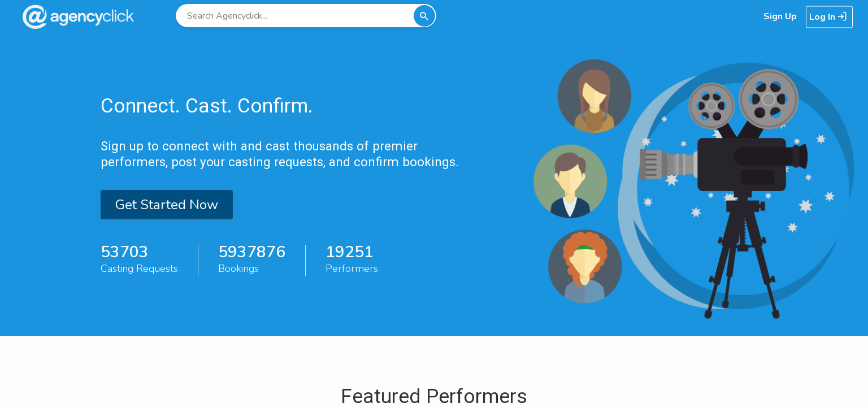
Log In (828, 17)
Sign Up (780, 16)
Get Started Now (167, 205)
